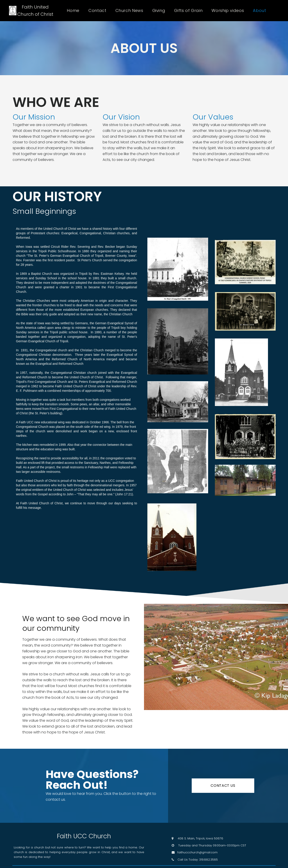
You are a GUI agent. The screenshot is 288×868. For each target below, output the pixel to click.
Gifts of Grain (188, 11)
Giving (159, 11)
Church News (129, 11)
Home (73, 11)
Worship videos (228, 11)
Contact (97, 11)
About (259, 11)
